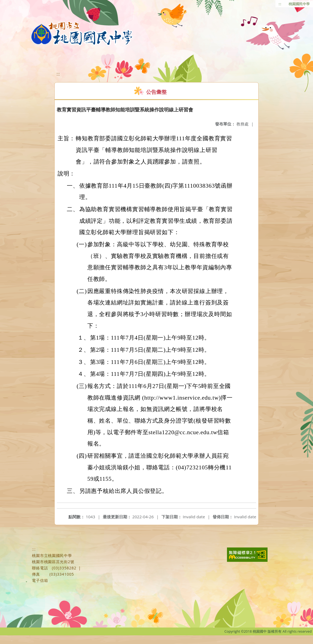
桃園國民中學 (299, 4)
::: (280, 4)
